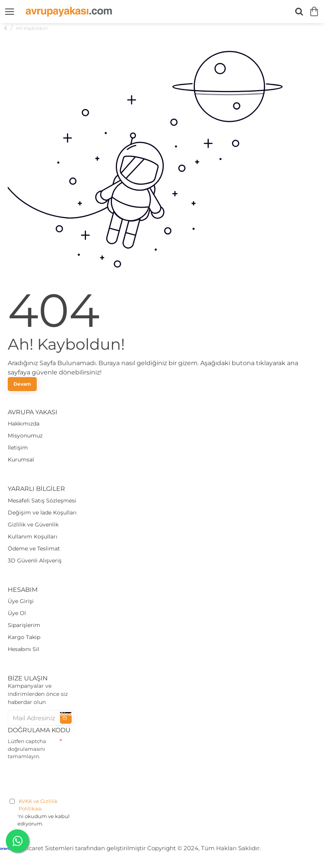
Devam (22, 384)
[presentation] (67, 777)
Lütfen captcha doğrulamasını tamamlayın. (27, 749)
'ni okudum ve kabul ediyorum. (41, 812)
